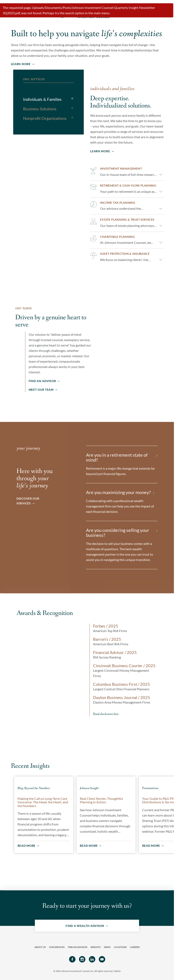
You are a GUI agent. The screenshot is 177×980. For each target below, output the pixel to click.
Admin (117, 970)
